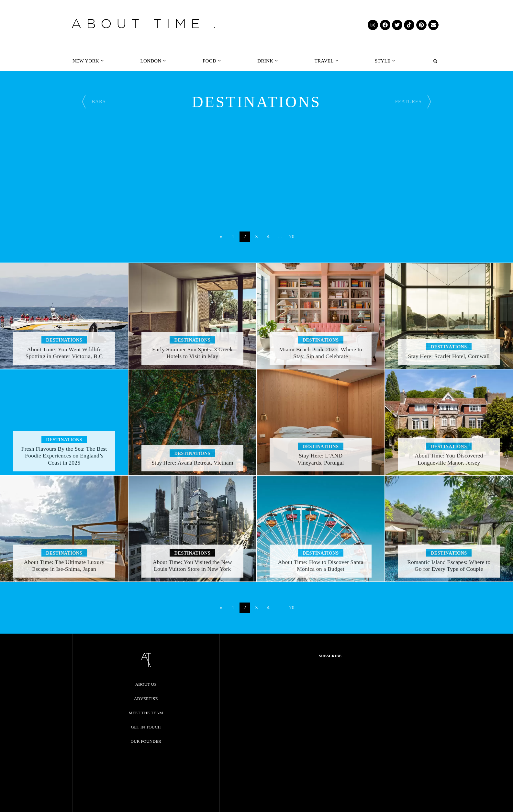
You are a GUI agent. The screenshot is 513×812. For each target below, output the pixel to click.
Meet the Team (146, 713)
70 (292, 237)
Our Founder (146, 741)
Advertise (146, 699)
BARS (99, 101)
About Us (146, 684)
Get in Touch (146, 727)
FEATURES (408, 101)
